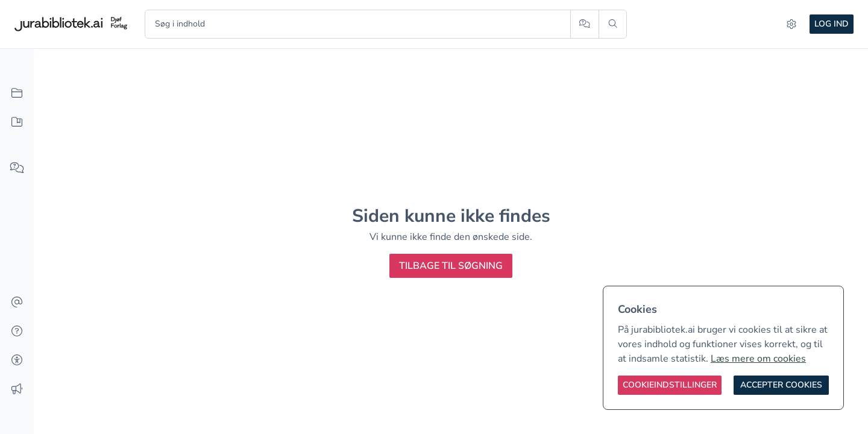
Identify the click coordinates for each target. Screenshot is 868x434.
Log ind (832, 24)
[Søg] (613, 24)
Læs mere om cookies (758, 359)
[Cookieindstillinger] (670, 385)
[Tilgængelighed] (17, 360)
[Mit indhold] (17, 122)
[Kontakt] (17, 303)
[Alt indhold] (17, 93)
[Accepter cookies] (781, 385)
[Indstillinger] (791, 24)
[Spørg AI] (584, 24)
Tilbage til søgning (451, 266)
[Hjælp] (17, 332)
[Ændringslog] (17, 389)
